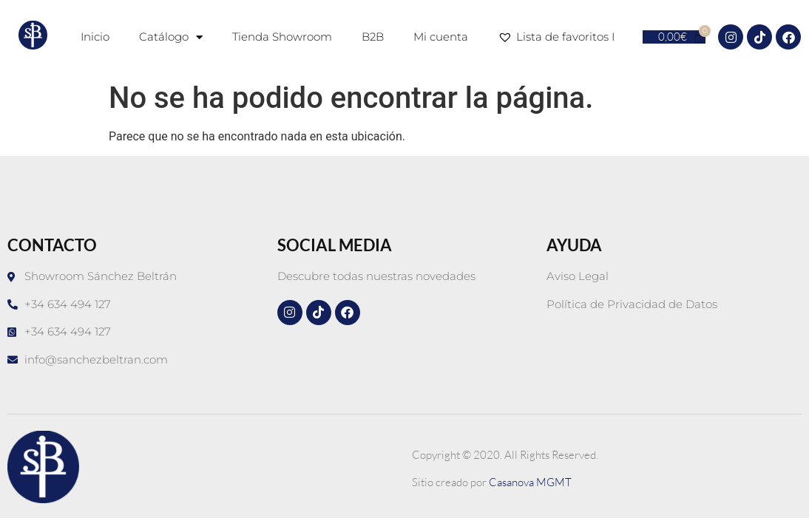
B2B (373, 37)
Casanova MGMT (530, 482)
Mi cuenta (441, 37)
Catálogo (171, 37)
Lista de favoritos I (559, 37)
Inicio (95, 37)
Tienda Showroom (282, 37)
